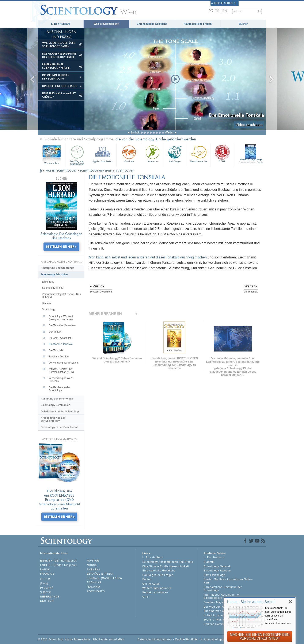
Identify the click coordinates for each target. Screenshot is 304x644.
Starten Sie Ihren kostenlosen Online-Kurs (228, 581)
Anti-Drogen (175, 153)
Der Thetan (55, 332)
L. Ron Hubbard (61, 24)
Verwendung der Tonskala (63, 363)
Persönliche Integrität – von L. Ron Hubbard (61, 296)
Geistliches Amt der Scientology (60, 412)
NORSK (92, 565)
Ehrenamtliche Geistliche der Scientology (223, 589)
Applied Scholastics (102, 153)
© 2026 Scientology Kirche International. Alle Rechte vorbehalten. (82, 639)
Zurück (135, 132)
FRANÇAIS (47, 574)
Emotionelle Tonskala (61, 344)
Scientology (49, 309)
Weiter (169, 132)
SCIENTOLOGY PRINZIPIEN (96, 171)
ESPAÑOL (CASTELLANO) (104, 578)
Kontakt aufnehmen (155, 592)
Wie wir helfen (52, 163)
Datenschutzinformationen (155, 639)
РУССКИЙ (47, 588)
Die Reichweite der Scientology (59, 389)
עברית (45, 579)
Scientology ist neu (53, 288)
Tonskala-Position (59, 357)
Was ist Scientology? (106, 24)
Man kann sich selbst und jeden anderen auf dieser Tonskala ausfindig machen (148, 257)
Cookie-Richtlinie (186, 639)
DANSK (45, 570)
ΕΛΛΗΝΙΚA (94, 582)
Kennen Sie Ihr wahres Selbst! (251, 602)
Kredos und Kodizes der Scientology (53, 419)
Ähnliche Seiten (223, 3)
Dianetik (47, 303)
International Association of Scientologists (222, 596)
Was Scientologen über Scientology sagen (59, 45)
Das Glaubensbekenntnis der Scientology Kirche (59, 55)
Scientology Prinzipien (54, 275)
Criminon (129, 153)
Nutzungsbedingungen (215, 639)
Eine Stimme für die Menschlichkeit (166, 566)
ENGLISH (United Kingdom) (58, 565)
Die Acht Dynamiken (60, 338)
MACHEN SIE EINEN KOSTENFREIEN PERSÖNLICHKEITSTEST (260, 636)
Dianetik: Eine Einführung (60, 86)
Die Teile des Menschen (62, 325)
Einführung (48, 282)
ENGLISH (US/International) (59, 561)
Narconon (153, 153)
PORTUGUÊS (96, 591)
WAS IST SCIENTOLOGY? (61, 171)
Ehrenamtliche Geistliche (152, 24)
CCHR (222, 153)
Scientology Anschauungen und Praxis (168, 562)
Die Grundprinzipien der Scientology (56, 77)
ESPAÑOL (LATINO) (100, 574)
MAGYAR (93, 561)
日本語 (44, 584)
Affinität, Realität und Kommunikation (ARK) (61, 371)
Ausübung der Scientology (57, 399)
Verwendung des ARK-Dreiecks (62, 380)
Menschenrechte (199, 153)
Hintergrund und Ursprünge (57, 268)
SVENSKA (94, 570)
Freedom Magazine (251, 161)
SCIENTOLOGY (125, 171)
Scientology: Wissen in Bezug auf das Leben (62, 318)
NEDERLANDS (50, 597)
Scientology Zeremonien (55, 405)
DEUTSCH (47, 601)
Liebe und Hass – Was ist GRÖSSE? (59, 95)
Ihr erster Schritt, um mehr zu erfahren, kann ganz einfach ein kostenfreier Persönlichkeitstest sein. (278, 616)
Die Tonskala (56, 350)
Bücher (243, 24)
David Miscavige (214, 575)
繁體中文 (46, 592)
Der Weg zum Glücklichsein (77, 154)
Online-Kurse (151, 584)
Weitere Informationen (157, 588)
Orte (145, 597)
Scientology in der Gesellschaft (60, 427)
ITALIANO (94, 587)
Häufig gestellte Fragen (198, 24)
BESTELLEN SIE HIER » (61, 247)
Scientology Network (217, 566)
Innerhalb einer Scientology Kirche (56, 66)
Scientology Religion (217, 571)
